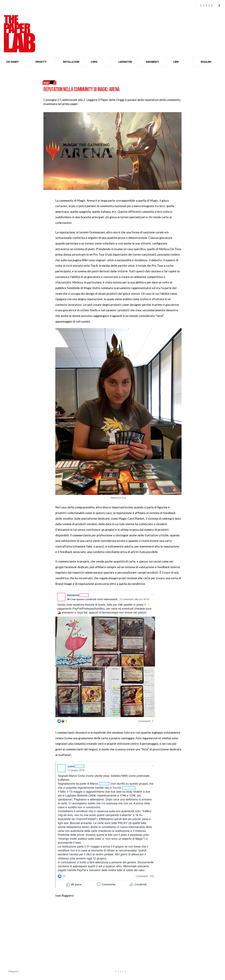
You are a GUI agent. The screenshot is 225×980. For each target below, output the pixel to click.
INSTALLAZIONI (71, 62)
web (46, 83)
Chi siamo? (12, 62)
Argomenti (152, 62)
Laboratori (125, 62)
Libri (176, 62)
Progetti (41, 62)
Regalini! (206, 62)
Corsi (94, 62)
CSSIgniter (13, 971)
